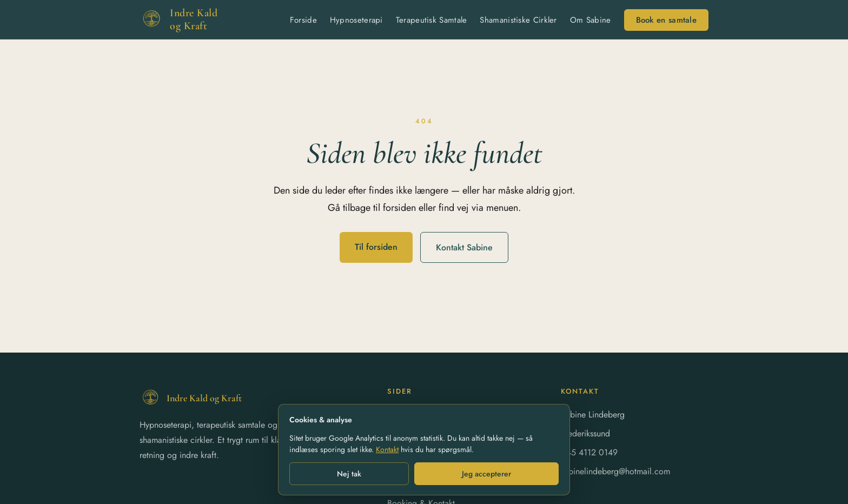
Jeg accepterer (486, 474)
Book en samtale (667, 20)
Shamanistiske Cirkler (518, 20)
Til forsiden (376, 247)
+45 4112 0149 (589, 452)
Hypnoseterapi (356, 20)
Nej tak (349, 474)
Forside (303, 20)
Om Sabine (591, 20)
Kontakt (387, 449)
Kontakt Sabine (464, 247)
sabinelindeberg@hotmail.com (615, 471)
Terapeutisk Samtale (432, 20)
